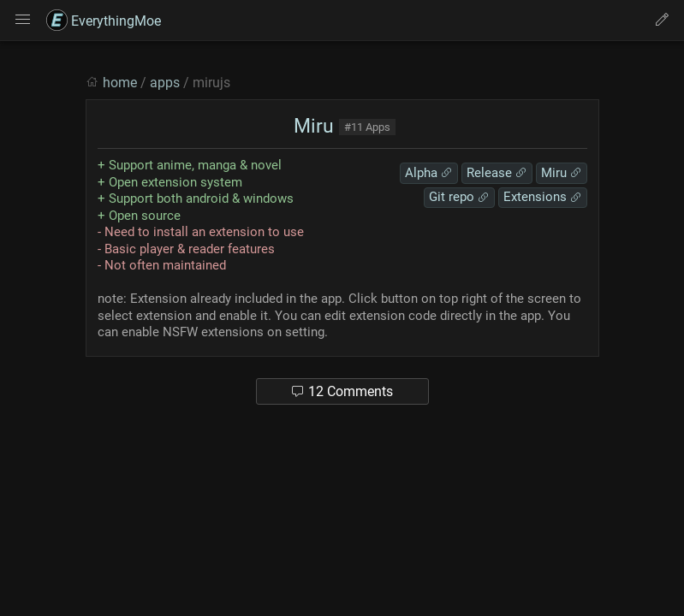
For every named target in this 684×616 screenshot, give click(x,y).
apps (165, 83)
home (120, 83)
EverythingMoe (104, 21)
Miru (311, 126)
